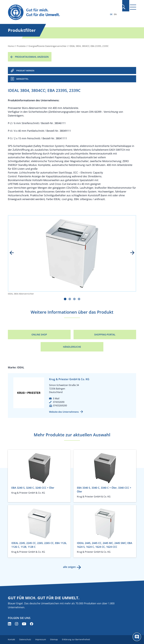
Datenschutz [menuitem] (25, 639)
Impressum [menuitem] (41, 639)
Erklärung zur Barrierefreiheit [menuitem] (77, 639)
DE (111, 14)
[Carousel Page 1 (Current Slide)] (65, 299)
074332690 (59, 402)
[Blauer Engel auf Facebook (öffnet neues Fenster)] (32, 624)
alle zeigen (69, 567)
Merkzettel (22, 79)
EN (115, 14)
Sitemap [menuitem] (55, 639)
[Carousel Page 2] (70, 299)
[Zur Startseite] (53, 12)
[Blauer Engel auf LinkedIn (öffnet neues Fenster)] (9, 624)
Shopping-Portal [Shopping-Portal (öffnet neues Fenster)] (105, 335)
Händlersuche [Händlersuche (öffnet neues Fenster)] (72, 347)
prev (14, 253)
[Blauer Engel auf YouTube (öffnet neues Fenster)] (24, 624)
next (130, 253)
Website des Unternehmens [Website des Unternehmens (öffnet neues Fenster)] (64, 412)
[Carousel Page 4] (79, 299)
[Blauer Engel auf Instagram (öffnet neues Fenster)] (17, 624)
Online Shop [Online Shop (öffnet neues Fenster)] (39, 335)
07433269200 (60, 406)
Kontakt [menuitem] (11, 639)
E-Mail (56, 398)
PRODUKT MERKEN (25, 71)
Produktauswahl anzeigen (32, 57)
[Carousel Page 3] (74, 299)
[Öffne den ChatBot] (137, 637)
